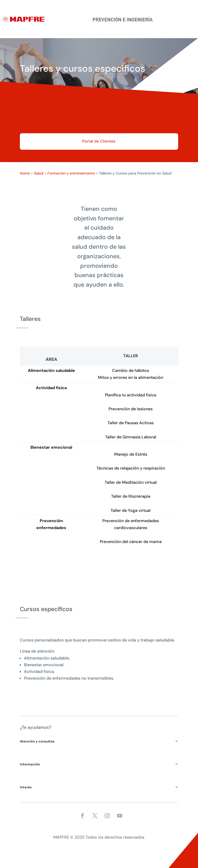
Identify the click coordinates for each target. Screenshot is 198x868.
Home (25, 173)
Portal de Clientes (99, 141)
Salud (39, 173)
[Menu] (192, 26)
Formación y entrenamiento (71, 173)
